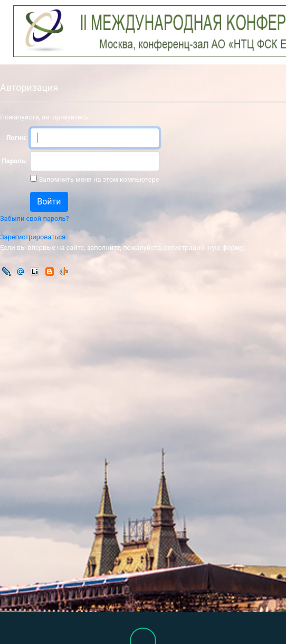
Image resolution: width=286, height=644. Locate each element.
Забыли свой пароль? (35, 218)
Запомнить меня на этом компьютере (98, 179)
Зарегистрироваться (33, 237)
